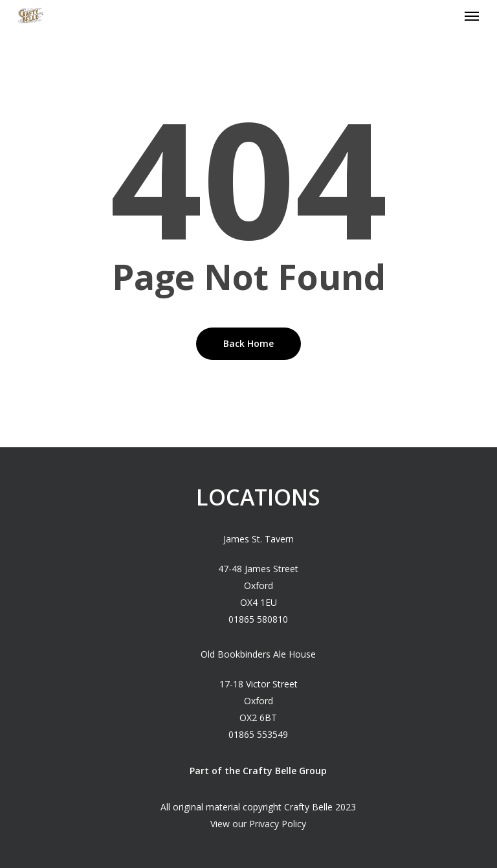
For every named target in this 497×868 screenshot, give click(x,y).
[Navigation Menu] (472, 16)
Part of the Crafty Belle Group (258, 771)
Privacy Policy (278, 824)
